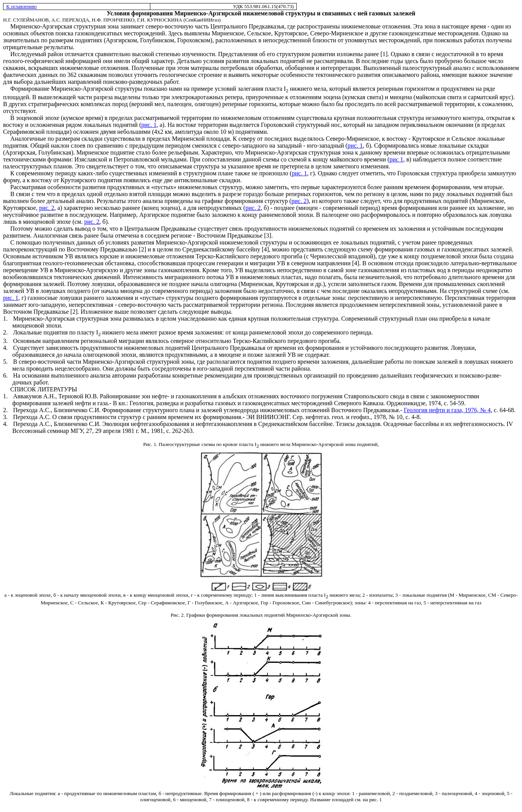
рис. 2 (299, 201)
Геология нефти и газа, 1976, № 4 (447, 410)
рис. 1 (149, 125)
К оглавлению (21, 6)
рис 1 (396, 159)
